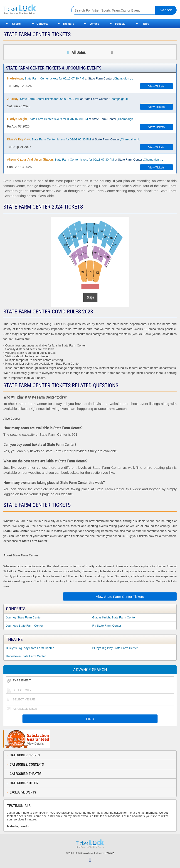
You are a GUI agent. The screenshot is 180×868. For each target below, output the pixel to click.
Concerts (42, 24)
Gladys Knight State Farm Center (114, 617)
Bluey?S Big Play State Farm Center (30, 648)
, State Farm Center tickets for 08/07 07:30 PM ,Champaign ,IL (72, 119)
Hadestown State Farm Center (26, 656)
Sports (16, 24)
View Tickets (156, 86)
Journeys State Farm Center (24, 626)
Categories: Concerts (27, 765)
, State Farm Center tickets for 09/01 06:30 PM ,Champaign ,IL (74, 139)
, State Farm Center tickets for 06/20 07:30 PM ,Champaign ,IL (68, 99)
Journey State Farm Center (24, 617)
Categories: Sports (25, 755)
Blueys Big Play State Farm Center (115, 648)
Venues (94, 24)
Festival (120, 24)
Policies (110, 853)
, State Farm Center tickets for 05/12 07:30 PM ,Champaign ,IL (70, 78)
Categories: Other (24, 783)
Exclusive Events (23, 792)
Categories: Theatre (26, 774)
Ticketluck (34, 10)
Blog (146, 24)
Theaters (68, 24)
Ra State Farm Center (107, 626)
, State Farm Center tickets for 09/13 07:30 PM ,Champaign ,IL (85, 159)
